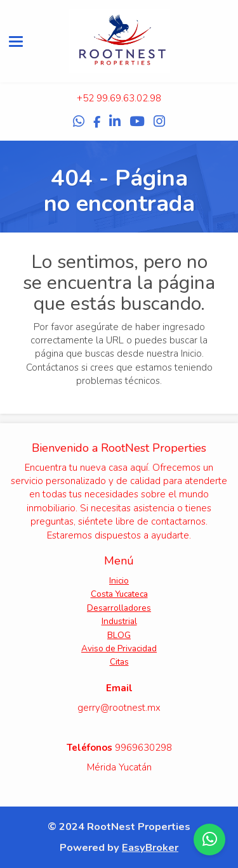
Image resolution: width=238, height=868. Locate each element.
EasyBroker (150, 847)
